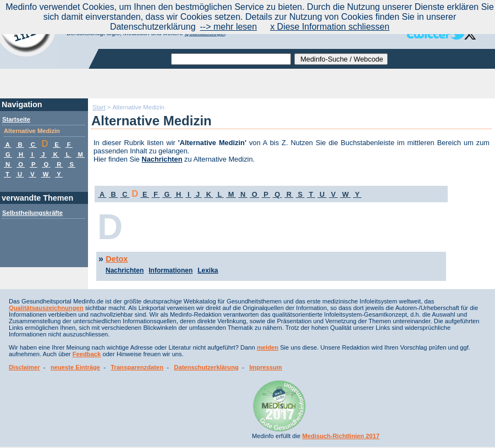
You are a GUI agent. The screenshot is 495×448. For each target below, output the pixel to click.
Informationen (170, 270)
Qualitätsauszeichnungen (46, 308)
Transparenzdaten (137, 367)
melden (268, 347)
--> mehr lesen (229, 27)
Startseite (16, 119)
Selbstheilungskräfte (32, 213)
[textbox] (231, 59)
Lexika (208, 270)
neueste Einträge (75, 367)
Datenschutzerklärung (206, 367)
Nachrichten (162, 159)
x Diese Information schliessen (330, 27)
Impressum (266, 367)
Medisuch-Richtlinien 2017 (341, 436)
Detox (117, 259)
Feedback (87, 354)
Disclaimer (24, 367)
